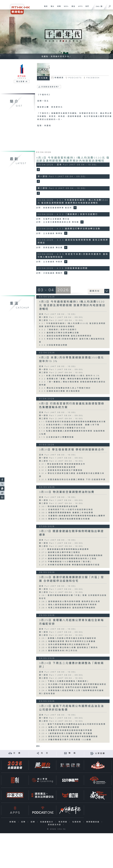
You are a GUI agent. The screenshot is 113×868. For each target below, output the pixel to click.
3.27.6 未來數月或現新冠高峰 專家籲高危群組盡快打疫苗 (69, 565)
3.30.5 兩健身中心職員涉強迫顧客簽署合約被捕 (65, 519)
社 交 (45, 753)
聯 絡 (72, 753)
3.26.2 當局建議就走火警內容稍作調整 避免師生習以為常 (70, 602)
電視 (45, 8)
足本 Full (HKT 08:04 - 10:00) (57, 314)
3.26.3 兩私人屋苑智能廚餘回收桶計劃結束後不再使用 (68, 605)
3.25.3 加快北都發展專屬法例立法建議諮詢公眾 (65, 645)
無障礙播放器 (93, 822)
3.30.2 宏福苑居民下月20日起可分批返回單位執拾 (66, 510)
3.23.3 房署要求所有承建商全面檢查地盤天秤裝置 (66, 730)
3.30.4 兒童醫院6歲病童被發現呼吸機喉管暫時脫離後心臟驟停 (72, 516)
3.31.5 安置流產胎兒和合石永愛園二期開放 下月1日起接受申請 (72, 480)
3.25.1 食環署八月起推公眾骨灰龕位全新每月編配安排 (68, 638)
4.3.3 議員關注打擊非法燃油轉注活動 (59, 333)
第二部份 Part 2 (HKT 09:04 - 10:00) (61, 320)
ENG (98, 6)
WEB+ (65, 8)
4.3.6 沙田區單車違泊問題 (53, 345)
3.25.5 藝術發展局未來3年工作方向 (58, 651)
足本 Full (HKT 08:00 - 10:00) (57, 366)
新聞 (58, 8)
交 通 (17, 753)
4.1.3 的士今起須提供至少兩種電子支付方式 (62, 428)
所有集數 (43, 78)
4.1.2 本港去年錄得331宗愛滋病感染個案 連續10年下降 (69, 425)
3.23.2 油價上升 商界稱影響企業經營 (59, 727)
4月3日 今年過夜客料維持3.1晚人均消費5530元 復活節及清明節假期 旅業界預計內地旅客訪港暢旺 (73, 159)
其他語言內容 (55, 825)
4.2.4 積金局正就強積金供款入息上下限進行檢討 (65, 388)
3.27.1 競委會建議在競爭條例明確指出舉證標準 (64, 549)
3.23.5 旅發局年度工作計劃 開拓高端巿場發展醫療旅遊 (68, 737)
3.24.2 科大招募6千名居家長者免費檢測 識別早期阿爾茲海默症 (73, 684)
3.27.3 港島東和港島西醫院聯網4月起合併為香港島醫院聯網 (71, 556)
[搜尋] (110, 6)
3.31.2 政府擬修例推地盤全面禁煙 (57, 467)
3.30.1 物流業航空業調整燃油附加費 (58, 507)
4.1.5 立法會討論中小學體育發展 (56, 437)
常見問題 (63, 822)
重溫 (72, 8)
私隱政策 (77, 822)
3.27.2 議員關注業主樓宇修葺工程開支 (60, 552)
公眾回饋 (100, 753)
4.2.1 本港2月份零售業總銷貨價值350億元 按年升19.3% (69, 376)
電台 (52, 8)
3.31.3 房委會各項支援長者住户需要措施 (61, 470)
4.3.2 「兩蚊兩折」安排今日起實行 (58, 330)
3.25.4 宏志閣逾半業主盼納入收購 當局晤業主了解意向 (68, 648)
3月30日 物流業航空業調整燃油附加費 (67, 492)
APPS (80, 8)
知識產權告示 (47, 822)
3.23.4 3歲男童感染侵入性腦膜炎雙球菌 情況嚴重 (66, 733)
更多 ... (39, 746)
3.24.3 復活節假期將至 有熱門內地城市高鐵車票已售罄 (68, 687)
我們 (86, 8)
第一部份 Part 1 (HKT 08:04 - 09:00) (61, 317)
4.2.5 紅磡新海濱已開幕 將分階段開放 (60, 391)
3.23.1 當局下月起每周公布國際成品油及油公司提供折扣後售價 (72, 724)
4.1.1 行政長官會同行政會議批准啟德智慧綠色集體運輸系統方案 (72, 422)
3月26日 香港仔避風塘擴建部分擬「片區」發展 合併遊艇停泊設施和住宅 (72, 579)
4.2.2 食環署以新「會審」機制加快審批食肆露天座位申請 (70, 379)
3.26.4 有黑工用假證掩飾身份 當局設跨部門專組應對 (67, 608)
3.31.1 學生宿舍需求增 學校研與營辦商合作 (62, 464)
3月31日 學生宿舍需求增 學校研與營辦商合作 (72, 450)
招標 (33, 822)
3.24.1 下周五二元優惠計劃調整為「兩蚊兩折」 (64, 681)
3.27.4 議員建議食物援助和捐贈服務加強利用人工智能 (68, 559)
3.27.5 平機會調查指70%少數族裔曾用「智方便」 (66, 562)
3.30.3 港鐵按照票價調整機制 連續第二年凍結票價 (66, 513)
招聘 (24, 822)
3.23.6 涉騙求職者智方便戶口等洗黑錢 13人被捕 (65, 740)
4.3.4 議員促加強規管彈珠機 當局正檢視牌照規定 (65, 336)
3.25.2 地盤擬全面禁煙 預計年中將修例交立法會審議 (67, 641)
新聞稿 (13, 822)
